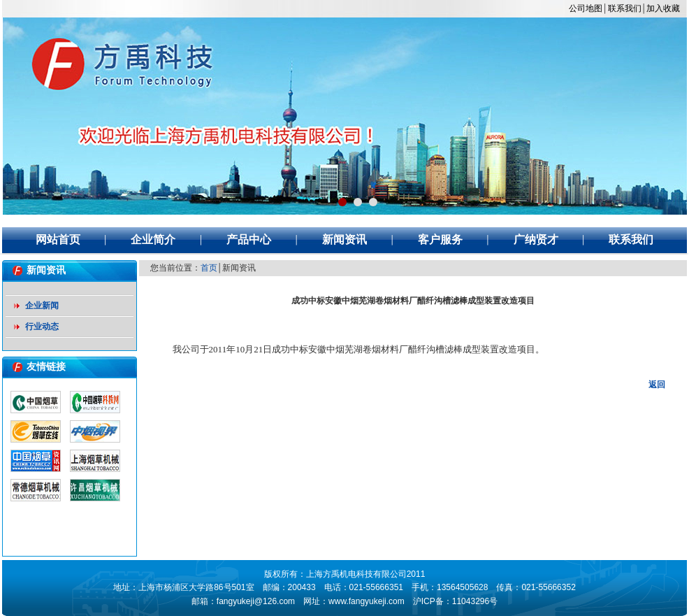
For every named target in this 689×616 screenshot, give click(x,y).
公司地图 (586, 8)
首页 (209, 268)
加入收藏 (663, 8)
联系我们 (625, 8)
